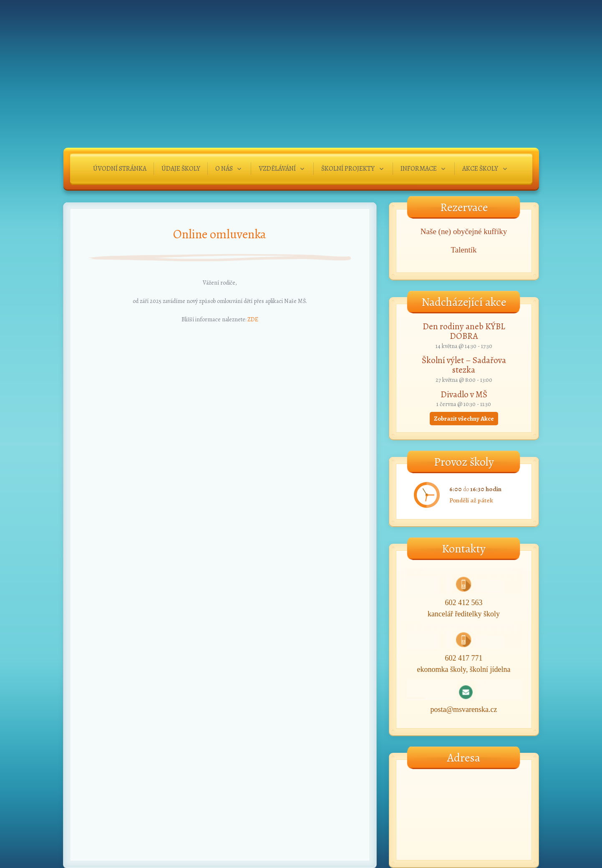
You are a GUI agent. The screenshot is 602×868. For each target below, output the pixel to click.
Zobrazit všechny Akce (464, 419)
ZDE (253, 319)
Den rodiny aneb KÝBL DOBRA (464, 331)
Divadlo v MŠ (464, 394)
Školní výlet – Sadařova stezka (464, 365)
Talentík (464, 250)
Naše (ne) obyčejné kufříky (464, 231)
